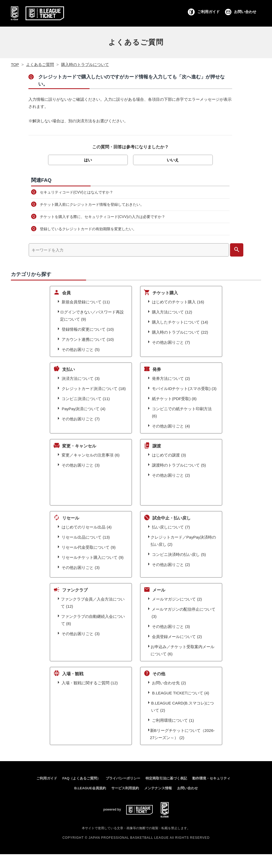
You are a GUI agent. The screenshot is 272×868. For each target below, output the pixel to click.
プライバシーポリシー (123, 778)
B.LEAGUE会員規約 (90, 788)
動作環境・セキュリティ (211, 778)
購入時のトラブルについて (85, 64)
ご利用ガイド (47, 778)
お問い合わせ (188, 788)
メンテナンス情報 (158, 788)
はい (88, 160)
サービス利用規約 (125, 788)
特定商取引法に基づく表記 (166, 778)
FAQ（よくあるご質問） (82, 778)
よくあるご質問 (136, 42)
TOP (15, 64)
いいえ (173, 160)
